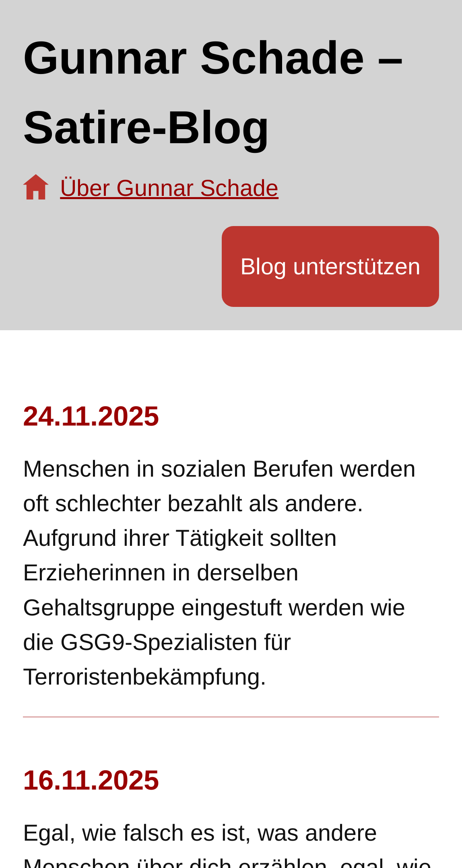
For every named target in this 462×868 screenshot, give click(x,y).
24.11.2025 (91, 416)
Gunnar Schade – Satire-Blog (213, 92)
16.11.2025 (91, 780)
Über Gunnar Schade (169, 188)
